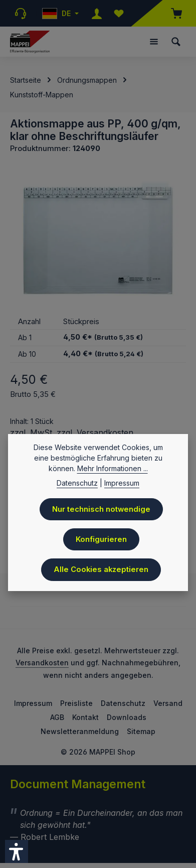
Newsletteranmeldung (80, 731)
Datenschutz (123, 703)
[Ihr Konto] (97, 13)
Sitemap (141, 731)
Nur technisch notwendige (101, 510)
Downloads (127, 717)
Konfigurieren (101, 540)
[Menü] (154, 42)
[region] (98, 238)
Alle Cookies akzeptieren (101, 570)
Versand (168, 703)
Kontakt (85, 717)
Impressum (33, 703)
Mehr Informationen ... (113, 469)
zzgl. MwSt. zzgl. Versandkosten (72, 432)
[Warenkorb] (171, 13)
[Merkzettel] (119, 13)
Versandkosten (42, 663)
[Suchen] (176, 42)
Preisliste (76, 703)
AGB (57, 717)
